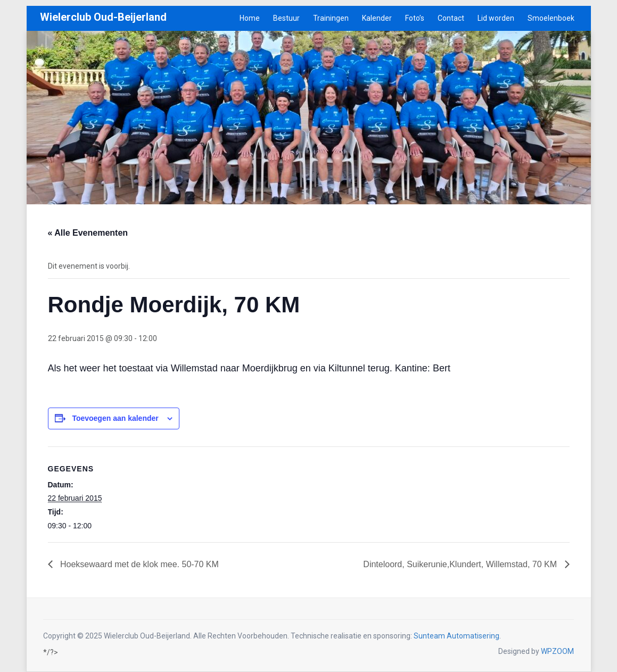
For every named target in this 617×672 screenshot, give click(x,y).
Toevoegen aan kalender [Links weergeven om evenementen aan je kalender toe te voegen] (115, 418)
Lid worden (496, 18)
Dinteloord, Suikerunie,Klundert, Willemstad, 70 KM (461, 564)
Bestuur (286, 18)
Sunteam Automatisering (456, 636)
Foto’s (415, 18)
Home (250, 18)
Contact (451, 18)
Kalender (377, 18)
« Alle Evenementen (88, 233)
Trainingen (331, 18)
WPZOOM (557, 651)
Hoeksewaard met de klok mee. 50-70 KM (138, 564)
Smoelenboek (551, 18)
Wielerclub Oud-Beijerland (103, 17)
